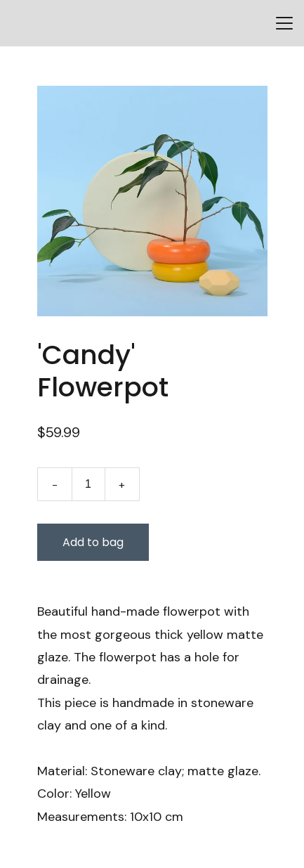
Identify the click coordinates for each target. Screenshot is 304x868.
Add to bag (93, 542)
